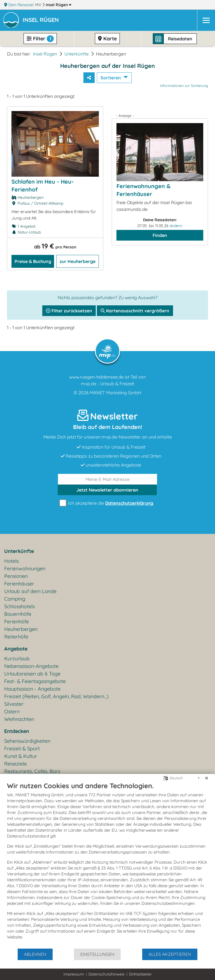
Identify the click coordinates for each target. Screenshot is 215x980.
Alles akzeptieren (170, 954)
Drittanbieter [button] (140, 974)
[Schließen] (207, 778)
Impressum (74, 974)
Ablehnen (35, 954)
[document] (107, 865)
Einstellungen (97, 954)
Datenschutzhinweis (107, 974)
